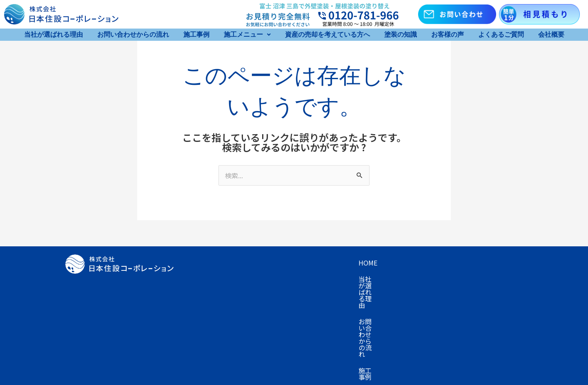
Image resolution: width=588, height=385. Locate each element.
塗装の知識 (401, 35)
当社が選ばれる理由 (53, 35)
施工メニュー (432, 263)
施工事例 (196, 35)
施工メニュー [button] (247, 35)
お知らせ (252, 295)
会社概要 (551, 35)
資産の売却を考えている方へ (327, 35)
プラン (198, 279)
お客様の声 (448, 35)
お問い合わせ (207, 295)
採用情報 (291, 295)
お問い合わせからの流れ (133, 35)
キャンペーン (483, 263)
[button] (247, 35)
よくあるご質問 (501, 35)
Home (197, 263)
